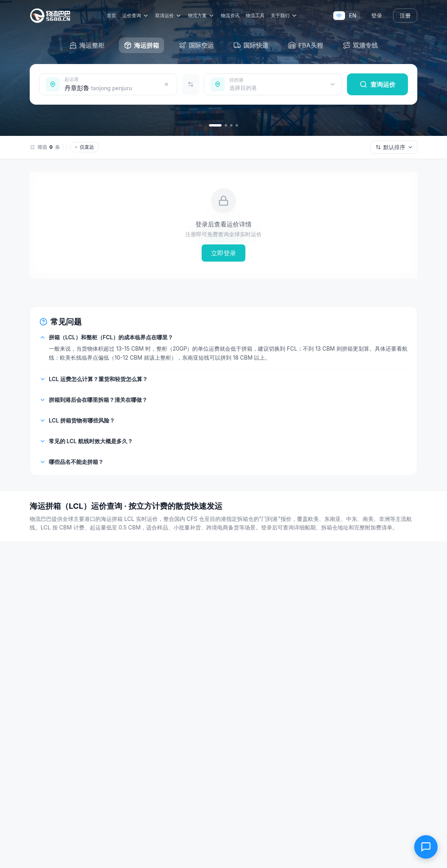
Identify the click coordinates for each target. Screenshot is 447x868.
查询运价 (377, 84)
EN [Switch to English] (353, 15)
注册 (405, 15)
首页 (113, 15)
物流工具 (256, 15)
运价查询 (137, 16)
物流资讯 (231, 15)
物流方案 (202, 16)
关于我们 (285, 16)
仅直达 (84, 147)
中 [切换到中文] (339, 15)
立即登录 (223, 253)
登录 (377, 15)
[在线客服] (426, 847)
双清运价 (170, 16)
